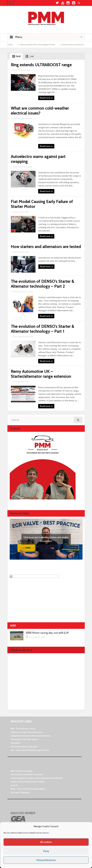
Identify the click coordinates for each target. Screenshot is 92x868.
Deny (46, 851)
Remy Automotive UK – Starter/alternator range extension (41, 374)
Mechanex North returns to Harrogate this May (42, 45)
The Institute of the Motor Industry (25, 739)
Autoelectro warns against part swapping (38, 159)
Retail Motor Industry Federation (24, 747)
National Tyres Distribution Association (26, 774)
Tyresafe (14, 785)
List (29, 56)
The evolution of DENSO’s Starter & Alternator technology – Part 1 (43, 329)
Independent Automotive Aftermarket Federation (31, 736)
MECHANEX (15, 743)
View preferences (46, 860)
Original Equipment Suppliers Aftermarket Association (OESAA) (36, 778)
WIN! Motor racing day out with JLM (47, 633)
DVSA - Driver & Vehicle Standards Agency (28, 789)
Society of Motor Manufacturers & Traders (28, 782)
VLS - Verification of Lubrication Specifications (30, 750)
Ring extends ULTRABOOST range (41, 65)
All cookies (46, 842)
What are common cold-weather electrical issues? (40, 111)
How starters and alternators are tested (46, 247)
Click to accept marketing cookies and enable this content (46, 539)
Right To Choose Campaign (22, 771)
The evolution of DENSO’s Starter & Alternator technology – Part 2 (43, 284)
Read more (46, 98)
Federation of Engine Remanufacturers (27, 732)
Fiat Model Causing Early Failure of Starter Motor (42, 204)
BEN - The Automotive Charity (23, 729)
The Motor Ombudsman (20, 792)
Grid (16, 56)
